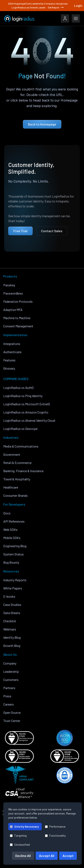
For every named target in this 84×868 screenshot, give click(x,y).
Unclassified (20, 845)
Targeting (18, 835)
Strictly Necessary (24, 826)
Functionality (55, 835)
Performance (55, 826)
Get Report (56, 7)
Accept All (47, 856)
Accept (68, 856)
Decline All (23, 856)
